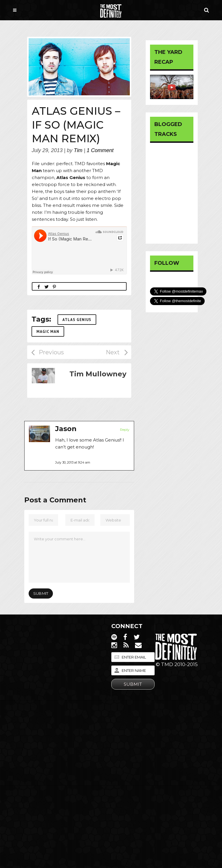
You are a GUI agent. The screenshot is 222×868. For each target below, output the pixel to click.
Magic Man (48, 332)
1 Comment (100, 150)
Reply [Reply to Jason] (125, 430)
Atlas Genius (77, 320)
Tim (78, 150)
